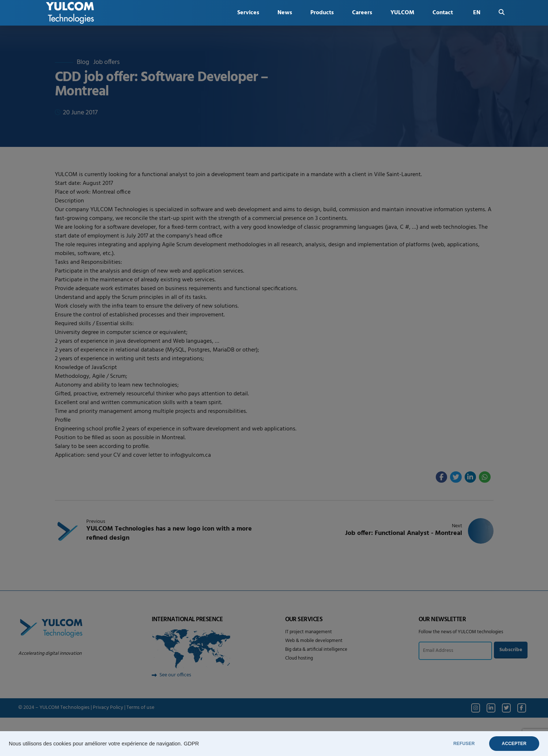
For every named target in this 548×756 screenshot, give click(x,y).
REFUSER (464, 744)
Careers (362, 13)
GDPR (191, 744)
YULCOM (402, 13)
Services (248, 13)
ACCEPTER (514, 744)
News (285, 13)
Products (322, 13)
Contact (443, 13)
